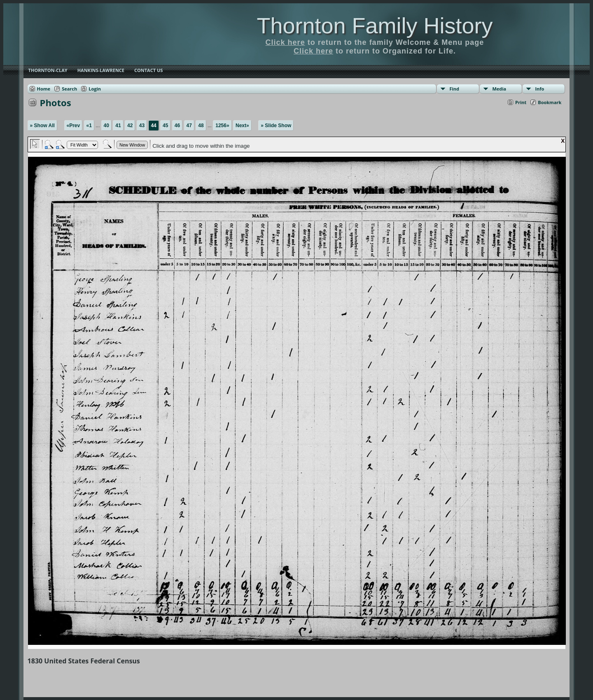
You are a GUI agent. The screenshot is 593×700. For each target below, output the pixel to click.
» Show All (42, 126)
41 (118, 126)
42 (130, 126)
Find (454, 89)
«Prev (74, 126)
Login (95, 89)
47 (189, 126)
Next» (242, 126)
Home (44, 89)
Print (521, 102)
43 (142, 126)
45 (165, 126)
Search (69, 89)
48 (201, 126)
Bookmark (550, 102)
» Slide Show (276, 126)
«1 (89, 126)
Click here (285, 42)
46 (177, 126)
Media (499, 89)
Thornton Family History (375, 26)
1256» (222, 126)
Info (539, 89)
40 (106, 126)
